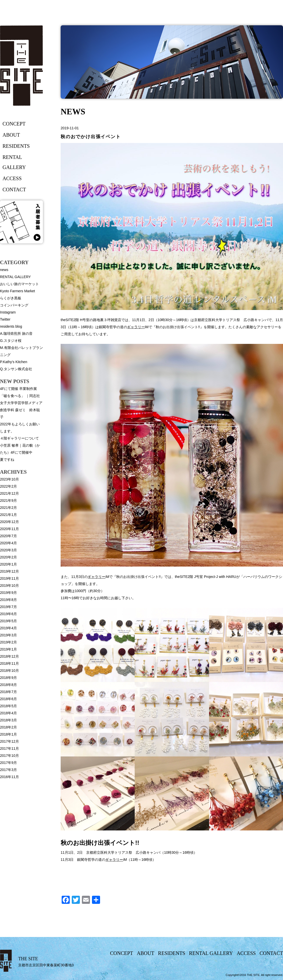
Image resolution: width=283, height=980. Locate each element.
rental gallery (14, 162)
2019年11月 (9, 578)
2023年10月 (9, 479)
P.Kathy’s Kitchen (14, 362)
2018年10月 (9, 671)
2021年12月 (9, 493)
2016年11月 (9, 777)
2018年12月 (9, 656)
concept (14, 124)
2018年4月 (8, 713)
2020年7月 (8, 536)
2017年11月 (9, 748)
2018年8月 (8, 685)
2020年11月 (9, 529)
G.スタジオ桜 (11, 341)
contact (14, 190)
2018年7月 (8, 692)
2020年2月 (8, 557)
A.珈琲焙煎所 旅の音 (16, 333)
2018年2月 (8, 727)
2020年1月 (8, 564)
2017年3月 (8, 770)
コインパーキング (14, 305)
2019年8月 (8, 600)
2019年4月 (8, 628)
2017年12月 (9, 741)
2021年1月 (8, 515)
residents (16, 146)
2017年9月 (8, 763)
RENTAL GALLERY (15, 277)
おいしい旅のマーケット (19, 284)
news (4, 270)
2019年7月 (8, 607)
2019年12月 (9, 571)
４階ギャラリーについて (19, 438)
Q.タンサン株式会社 (16, 369)
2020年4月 (8, 543)
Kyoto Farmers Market (17, 291)
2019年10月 (9, 586)
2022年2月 (8, 486)
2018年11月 (9, 663)
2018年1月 (8, 734)
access (12, 178)
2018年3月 (8, 720)
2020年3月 (8, 550)
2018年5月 (8, 706)
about (11, 135)
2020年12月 (9, 522)
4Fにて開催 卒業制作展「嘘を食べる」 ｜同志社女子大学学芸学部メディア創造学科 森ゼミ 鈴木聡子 (21, 403)
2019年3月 (8, 635)
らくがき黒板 (11, 298)
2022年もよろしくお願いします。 (20, 428)
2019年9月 (8, 593)
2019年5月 (8, 621)
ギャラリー (136, 327)
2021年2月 (8, 508)
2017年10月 (9, 756)
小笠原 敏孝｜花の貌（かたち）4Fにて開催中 (20, 449)
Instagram (8, 312)
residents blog (11, 326)
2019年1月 (8, 649)
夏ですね (7, 460)
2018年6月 (8, 699)
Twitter (5, 319)
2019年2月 (8, 642)
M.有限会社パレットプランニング (21, 351)
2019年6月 (8, 614)
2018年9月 (8, 678)
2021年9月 (8, 501)
